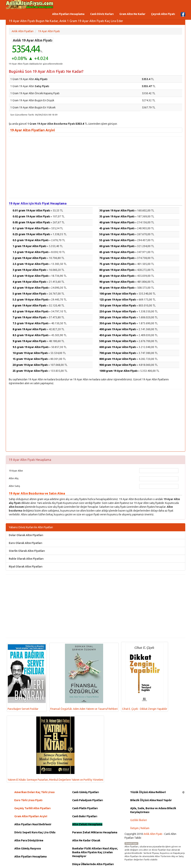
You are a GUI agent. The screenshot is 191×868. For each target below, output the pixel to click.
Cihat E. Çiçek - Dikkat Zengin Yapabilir (145, 677)
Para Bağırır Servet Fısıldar (27, 677)
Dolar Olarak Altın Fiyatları (26, 535)
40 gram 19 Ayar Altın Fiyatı (117, 222)
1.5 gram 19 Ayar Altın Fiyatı (31, 252)
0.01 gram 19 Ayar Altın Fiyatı (31, 210)
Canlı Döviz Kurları (102, 14)
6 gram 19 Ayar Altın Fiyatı (29, 305)
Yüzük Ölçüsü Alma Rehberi (148, 792)
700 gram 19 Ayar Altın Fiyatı (118, 353)
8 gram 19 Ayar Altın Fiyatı (29, 329)
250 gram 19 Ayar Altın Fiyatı (118, 311)
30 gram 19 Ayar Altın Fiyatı (117, 210)
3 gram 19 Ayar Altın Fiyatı (29, 270)
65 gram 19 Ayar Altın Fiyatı (117, 252)
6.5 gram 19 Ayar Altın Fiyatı (31, 311)
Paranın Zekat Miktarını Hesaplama (95, 832)
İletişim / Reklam (140, 828)
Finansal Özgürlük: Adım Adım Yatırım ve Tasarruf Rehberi (84, 677)
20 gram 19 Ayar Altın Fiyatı (30, 365)
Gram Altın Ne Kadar (132, 14)
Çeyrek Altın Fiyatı (163, 14)
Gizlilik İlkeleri (139, 820)
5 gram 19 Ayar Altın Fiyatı (29, 294)
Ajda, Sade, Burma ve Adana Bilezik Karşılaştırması (153, 810)
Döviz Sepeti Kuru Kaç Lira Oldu (35, 832)
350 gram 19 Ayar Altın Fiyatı (118, 323)
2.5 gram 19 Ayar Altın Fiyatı (31, 264)
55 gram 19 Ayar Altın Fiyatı (117, 240)
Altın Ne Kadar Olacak (86, 840)
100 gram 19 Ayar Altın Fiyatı (118, 294)
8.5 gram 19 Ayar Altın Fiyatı (31, 335)
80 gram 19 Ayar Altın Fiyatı (117, 270)
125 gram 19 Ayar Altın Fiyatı (118, 300)
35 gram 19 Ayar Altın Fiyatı (117, 216)
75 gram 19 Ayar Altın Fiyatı (117, 264)
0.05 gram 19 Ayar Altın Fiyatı (31, 222)
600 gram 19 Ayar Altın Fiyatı (118, 347)
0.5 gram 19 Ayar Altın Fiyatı (31, 240)
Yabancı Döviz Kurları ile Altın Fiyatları (31, 527)
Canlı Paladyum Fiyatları (88, 800)
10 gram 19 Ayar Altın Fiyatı (30, 353)
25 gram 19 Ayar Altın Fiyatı (30, 371)
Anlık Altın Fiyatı (153, 834)
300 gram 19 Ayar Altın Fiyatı (118, 317)
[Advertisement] (95, 167)
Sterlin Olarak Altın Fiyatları (27, 551)
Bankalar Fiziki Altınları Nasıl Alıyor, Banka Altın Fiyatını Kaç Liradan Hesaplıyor (95, 852)
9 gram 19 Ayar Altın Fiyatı (29, 341)
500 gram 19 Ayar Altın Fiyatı (118, 341)
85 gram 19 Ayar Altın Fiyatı (117, 276)
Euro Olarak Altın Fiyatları (25, 543)
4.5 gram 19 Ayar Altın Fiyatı (31, 288)
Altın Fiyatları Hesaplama (68, 14)
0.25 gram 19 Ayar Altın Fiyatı (31, 234)
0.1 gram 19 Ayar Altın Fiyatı (31, 228)
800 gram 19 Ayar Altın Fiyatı (118, 359)
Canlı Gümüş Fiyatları (86, 792)
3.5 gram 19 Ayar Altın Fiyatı (31, 276)
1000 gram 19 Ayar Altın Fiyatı (118, 371)
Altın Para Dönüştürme (29, 840)
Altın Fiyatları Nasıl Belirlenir (33, 824)
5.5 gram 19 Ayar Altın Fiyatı (31, 300)
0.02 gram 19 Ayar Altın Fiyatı (31, 216)
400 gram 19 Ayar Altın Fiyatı (118, 329)
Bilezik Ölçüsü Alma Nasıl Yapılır (151, 800)
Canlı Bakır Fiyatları (85, 816)
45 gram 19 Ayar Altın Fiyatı (117, 228)
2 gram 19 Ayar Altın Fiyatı (29, 258)
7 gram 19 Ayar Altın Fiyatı (29, 317)
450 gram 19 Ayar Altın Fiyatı (118, 335)
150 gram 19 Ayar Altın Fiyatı (118, 305)
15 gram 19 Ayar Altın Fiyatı (30, 359)
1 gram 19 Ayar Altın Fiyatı (29, 246)
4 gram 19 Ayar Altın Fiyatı (29, 282)
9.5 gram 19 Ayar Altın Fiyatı (31, 347)
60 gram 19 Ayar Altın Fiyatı (117, 246)
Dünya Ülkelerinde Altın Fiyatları (93, 864)
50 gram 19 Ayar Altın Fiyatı (117, 234)
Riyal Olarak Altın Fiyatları (26, 567)
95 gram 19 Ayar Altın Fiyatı (117, 288)
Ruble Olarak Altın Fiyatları (26, 559)
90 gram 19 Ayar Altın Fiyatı (117, 282)
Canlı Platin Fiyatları (85, 808)
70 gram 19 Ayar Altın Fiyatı (117, 258)
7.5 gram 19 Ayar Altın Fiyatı (31, 323)
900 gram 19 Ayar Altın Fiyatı (118, 365)
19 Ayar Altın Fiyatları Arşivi (32, 130)
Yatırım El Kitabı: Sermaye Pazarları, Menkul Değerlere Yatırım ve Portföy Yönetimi (55, 749)
